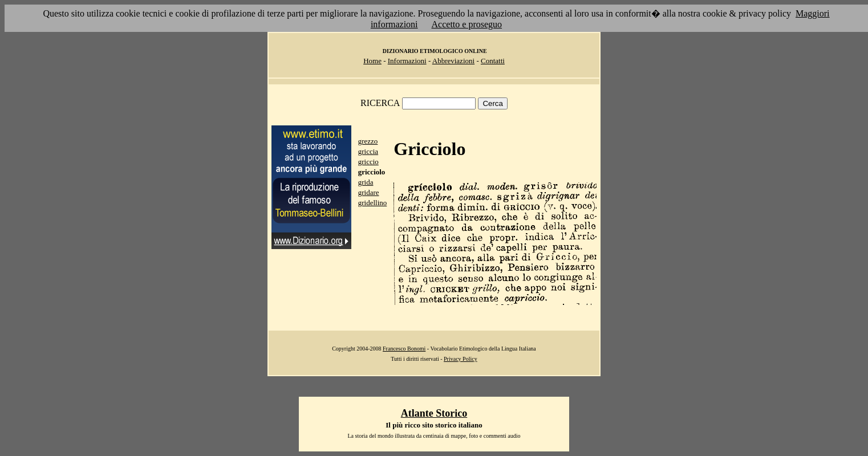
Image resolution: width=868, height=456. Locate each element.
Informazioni (407, 61)
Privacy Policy (461, 359)
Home (372, 61)
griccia (368, 151)
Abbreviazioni (453, 61)
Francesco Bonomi (404, 349)
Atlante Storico (434, 413)
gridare (369, 192)
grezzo (368, 141)
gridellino (373, 203)
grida (366, 182)
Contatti (493, 61)
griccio (368, 162)
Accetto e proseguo (467, 24)
